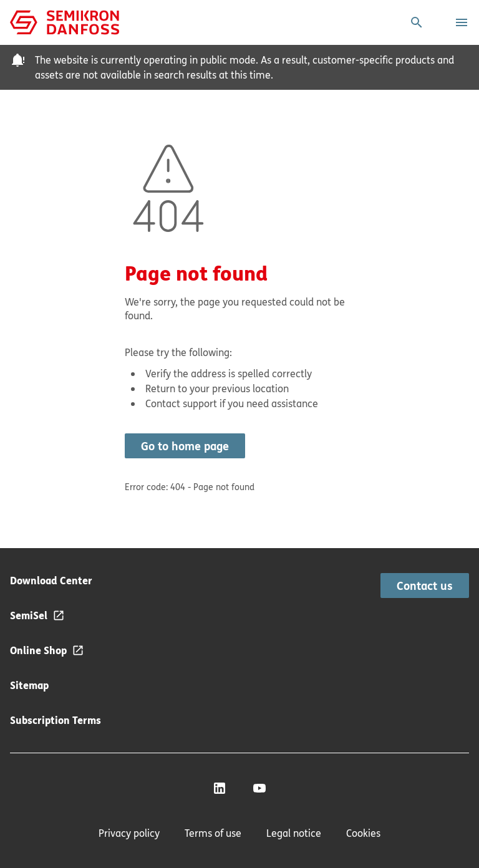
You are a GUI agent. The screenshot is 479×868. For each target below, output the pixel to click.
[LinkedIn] (220, 788)
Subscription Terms (56, 720)
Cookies (363, 833)
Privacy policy (129, 833)
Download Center (51, 580)
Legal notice (294, 833)
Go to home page (185, 446)
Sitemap (29, 685)
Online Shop (38, 650)
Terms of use (213, 833)
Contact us (425, 586)
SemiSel (29, 615)
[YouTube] (259, 788)
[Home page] (65, 21)
